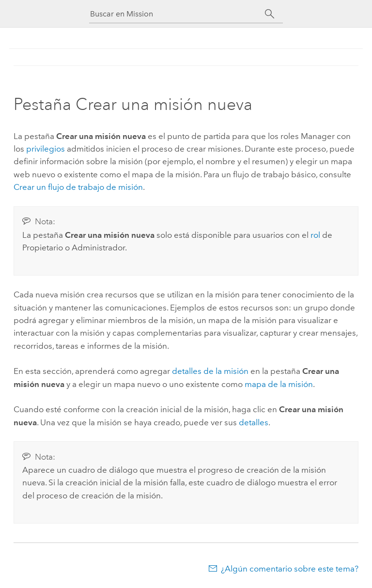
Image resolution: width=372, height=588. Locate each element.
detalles (254, 422)
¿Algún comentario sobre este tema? (290, 569)
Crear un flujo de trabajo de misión (78, 187)
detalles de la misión (210, 371)
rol (315, 235)
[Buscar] (270, 14)
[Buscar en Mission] (177, 14)
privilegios (46, 149)
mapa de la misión (279, 384)
